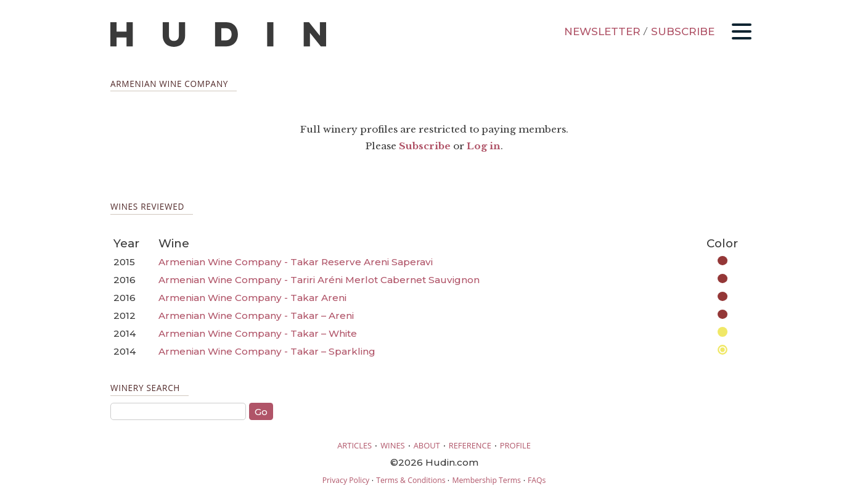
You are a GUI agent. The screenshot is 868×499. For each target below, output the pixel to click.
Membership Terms (486, 480)
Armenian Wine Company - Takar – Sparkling (267, 351)
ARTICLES (354, 445)
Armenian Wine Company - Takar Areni (252, 298)
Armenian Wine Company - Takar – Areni (256, 315)
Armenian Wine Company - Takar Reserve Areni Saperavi (296, 262)
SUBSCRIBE (683, 31)
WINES (393, 445)
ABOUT (427, 445)
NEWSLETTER (602, 31)
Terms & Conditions (411, 480)
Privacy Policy (346, 480)
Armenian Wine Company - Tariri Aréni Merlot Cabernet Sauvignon (319, 280)
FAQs (537, 480)
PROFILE (515, 445)
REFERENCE (470, 445)
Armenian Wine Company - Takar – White (258, 333)
